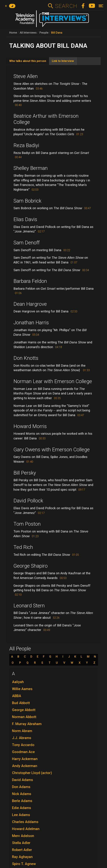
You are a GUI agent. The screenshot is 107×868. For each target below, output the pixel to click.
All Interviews (28, 33)
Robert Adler (22, 850)
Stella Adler (21, 843)
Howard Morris (30, 426)
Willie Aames (22, 689)
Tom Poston (27, 524)
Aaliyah (18, 682)
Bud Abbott (21, 703)
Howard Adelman (26, 829)
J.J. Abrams (22, 738)
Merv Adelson (23, 836)
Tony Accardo (23, 745)
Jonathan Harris (31, 323)
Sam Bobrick (27, 201)
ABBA (17, 696)
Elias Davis (25, 219)
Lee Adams (21, 815)
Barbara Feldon (30, 281)
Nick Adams (22, 794)
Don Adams (21, 787)
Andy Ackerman (25, 766)
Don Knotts (26, 358)
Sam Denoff (27, 243)
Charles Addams (25, 822)
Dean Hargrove (30, 304)
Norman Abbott (24, 717)
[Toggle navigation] (101, 6)
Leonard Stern (29, 606)
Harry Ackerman (25, 759)
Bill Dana (57, 33)
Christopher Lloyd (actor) (32, 773)
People (44, 33)
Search (66, 6)
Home (13, 33)
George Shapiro (31, 566)
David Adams (23, 780)
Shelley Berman (31, 168)
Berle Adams (22, 801)
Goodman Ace (23, 752)
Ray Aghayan (22, 857)
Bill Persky (25, 473)
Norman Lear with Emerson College (53, 381)
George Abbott (24, 710)
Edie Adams (22, 808)
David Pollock (28, 501)
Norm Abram (22, 731)
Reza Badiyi (26, 145)
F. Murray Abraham (27, 724)
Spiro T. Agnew (24, 864)
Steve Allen (26, 76)
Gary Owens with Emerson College (52, 450)
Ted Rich (23, 547)
